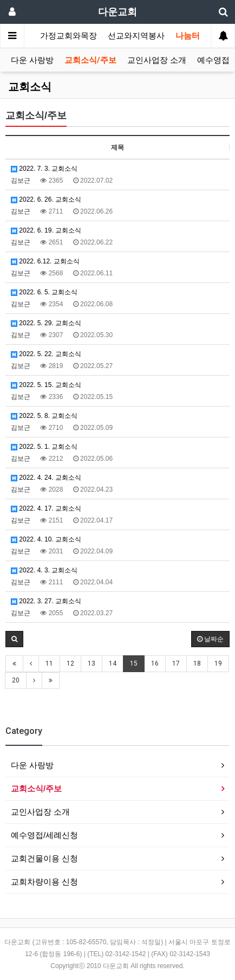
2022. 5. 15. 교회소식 (46, 385)
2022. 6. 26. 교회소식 (46, 199)
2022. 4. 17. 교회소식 (46, 508)
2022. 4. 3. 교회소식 (44, 570)
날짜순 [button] (210, 639)
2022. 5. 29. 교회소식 (46, 323)
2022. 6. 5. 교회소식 (44, 292)
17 (176, 663)
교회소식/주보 (90, 60)
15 (134, 663)
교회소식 (30, 87)
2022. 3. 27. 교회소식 (46, 601)
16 (155, 663)
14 (113, 663)
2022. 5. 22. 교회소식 (46, 354)
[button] (14, 639)
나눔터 (188, 36)
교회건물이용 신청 (44, 858)
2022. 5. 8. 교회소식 (44, 416)
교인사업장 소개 (157, 60)
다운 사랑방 (32, 60)
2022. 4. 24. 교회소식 (46, 478)
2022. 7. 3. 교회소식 (44, 169)
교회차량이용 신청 (44, 882)
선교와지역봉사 (136, 36)
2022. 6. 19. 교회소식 (46, 230)
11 (49, 663)
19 (218, 663)
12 (70, 663)
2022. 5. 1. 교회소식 (44, 447)
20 (16, 680)
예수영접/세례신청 (44, 835)
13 (92, 663)
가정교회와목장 (68, 36)
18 (197, 663)
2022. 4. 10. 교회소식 (46, 539)
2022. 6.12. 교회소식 (45, 261)
